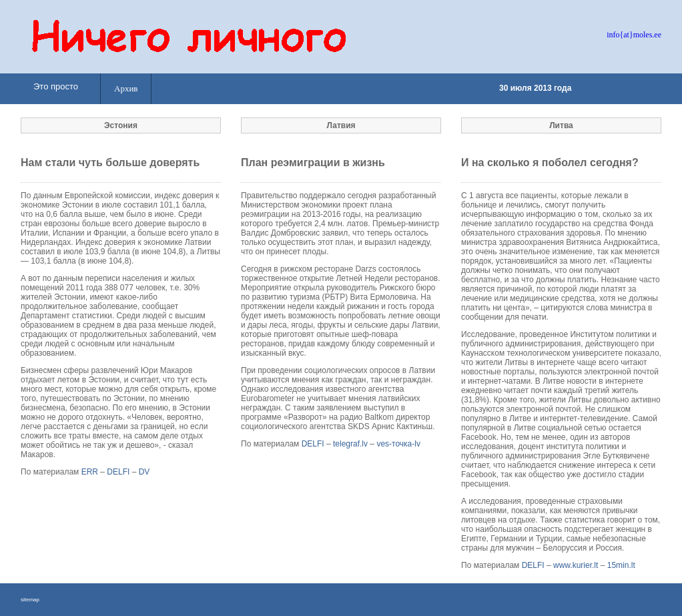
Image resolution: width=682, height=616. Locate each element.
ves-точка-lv (398, 444)
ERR (90, 472)
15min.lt (621, 565)
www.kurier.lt (576, 565)
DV (144, 472)
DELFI (118, 472)
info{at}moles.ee (634, 35)
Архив (126, 88)
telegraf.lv (350, 444)
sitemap (30, 600)
